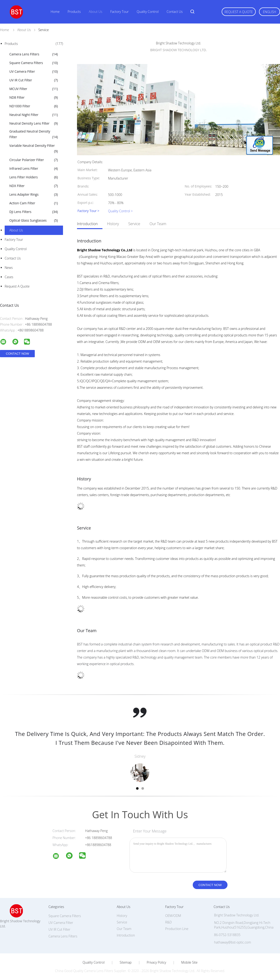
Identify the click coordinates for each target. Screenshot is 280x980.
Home (55, 12)
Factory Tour (120, 12)
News (9, 268)
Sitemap (126, 962)
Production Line (177, 929)
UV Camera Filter (34, 72)
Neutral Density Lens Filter (34, 123)
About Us (95, 12)
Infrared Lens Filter (34, 169)
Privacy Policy (156, 962)
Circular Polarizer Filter (34, 160)
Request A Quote (239, 12)
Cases (9, 277)
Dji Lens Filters (34, 212)
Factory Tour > (88, 211)
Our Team (158, 224)
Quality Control (148, 12)
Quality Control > (120, 211)
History (113, 224)
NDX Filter (34, 186)
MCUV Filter (34, 89)
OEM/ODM (173, 916)
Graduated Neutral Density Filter (34, 134)
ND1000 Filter (34, 106)
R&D (168, 922)
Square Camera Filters (34, 63)
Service (134, 224)
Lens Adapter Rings (34, 195)
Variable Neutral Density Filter (34, 149)
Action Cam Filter (34, 203)
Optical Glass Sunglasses (34, 220)
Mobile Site (189, 962)
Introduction (87, 224)
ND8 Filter (34, 97)
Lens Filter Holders (34, 177)
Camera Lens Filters (34, 54)
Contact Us (175, 12)
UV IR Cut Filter (34, 80)
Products (74, 12)
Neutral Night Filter (34, 115)
